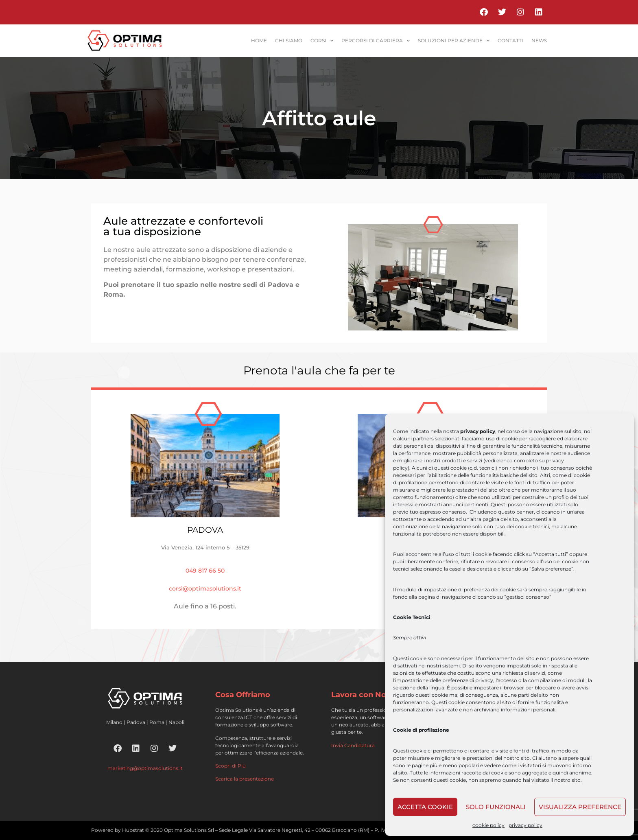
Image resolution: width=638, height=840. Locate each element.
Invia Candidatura (353, 745)
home (259, 40)
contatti (510, 40)
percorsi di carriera (376, 41)
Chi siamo (289, 40)
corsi (322, 41)
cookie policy (488, 825)
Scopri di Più (231, 766)
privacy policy (525, 825)
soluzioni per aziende (454, 41)
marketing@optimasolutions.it (145, 768)
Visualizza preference (580, 807)
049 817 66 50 (205, 571)
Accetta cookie (425, 807)
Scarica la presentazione (245, 779)
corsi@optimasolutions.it (205, 588)
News (539, 40)
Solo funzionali (496, 807)
